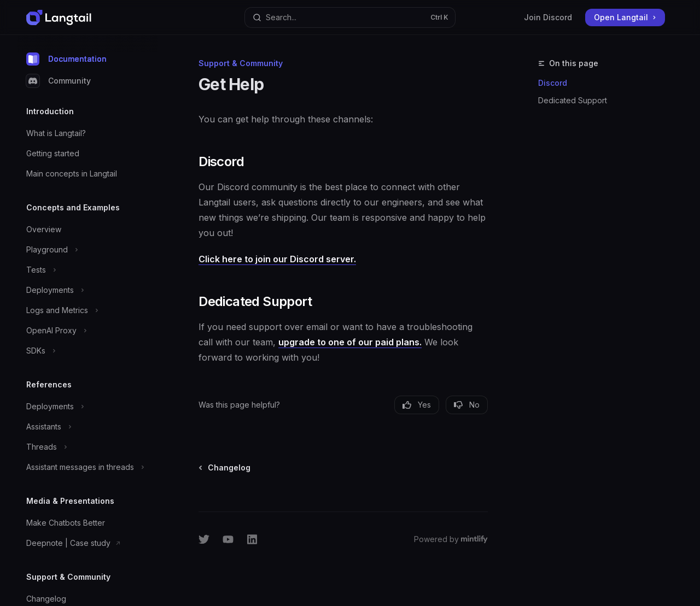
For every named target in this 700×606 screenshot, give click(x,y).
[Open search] (350, 17)
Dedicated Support (573, 100)
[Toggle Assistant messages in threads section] (87, 467)
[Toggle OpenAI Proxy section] (87, 331)
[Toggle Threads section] (87, 447)
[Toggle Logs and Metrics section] (87, 310)
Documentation (66, 59)
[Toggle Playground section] (87, 250)
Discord (553, 83)
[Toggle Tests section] (87, 270)
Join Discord (548, 17)
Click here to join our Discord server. (277, 259)
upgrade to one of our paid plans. (350, 342)
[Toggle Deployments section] (87, 290)
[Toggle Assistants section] (87, 427)
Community (59, 81)
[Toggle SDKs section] (87, 351)
